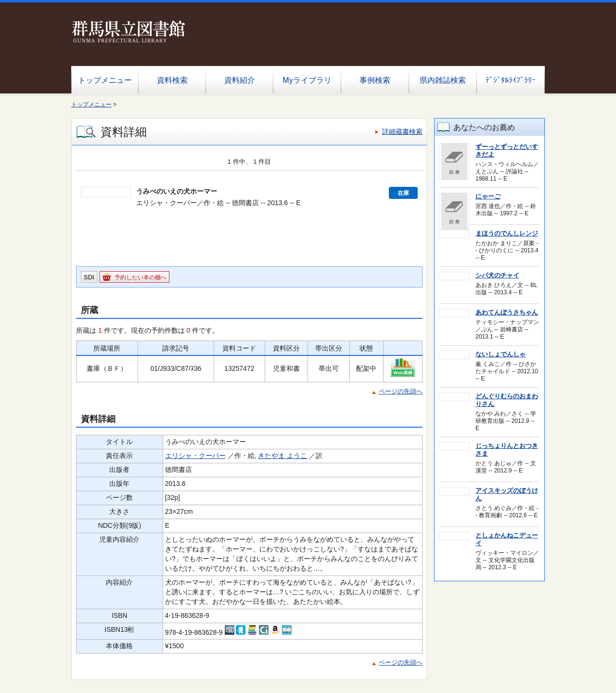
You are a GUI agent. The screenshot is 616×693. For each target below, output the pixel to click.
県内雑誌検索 (443, 80)
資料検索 (172, 80)
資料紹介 (240, 80)
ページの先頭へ (401, 391)
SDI (89, 277)
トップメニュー (105, 80)
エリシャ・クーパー (195, 456)
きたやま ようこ (282, 456)
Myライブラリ (307, 80)
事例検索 (375, 80)
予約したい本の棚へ (141, 277)
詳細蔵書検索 (402, 131)
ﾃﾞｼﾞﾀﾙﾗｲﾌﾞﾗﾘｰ (511, 80)
